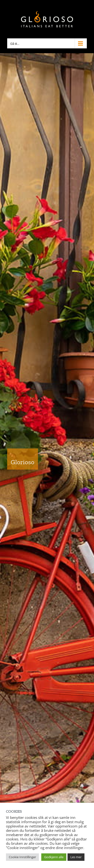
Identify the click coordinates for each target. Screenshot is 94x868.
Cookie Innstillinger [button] (22, 857)
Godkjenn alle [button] (54, 857)
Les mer (76, 857)
